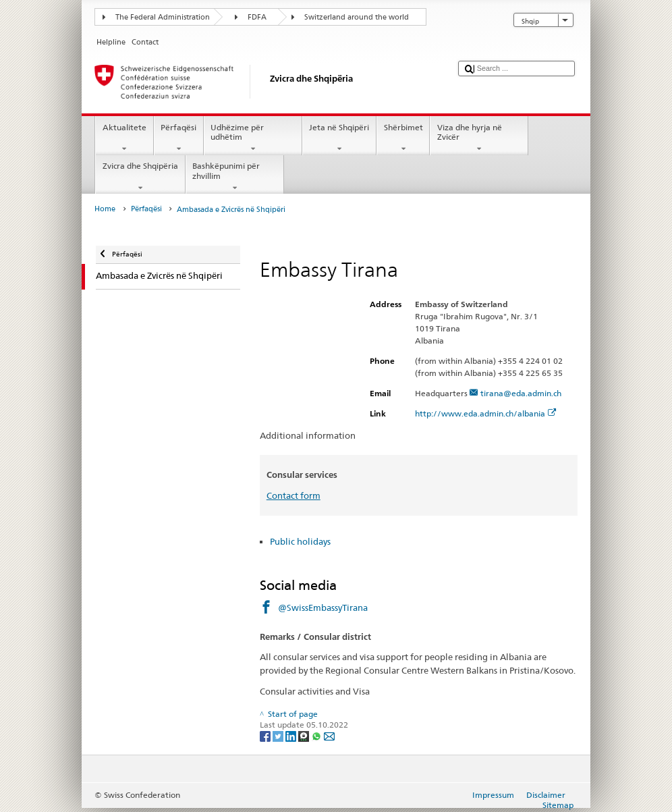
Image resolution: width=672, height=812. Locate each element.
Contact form (293, 495)
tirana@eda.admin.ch (521, 393)
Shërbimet (403, 138)
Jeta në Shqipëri (339, 138)
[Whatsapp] (317, 735)
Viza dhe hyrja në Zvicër (479, 138)
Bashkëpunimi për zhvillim (235, 177)
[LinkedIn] (292, 735)
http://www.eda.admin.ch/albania (486, 413)
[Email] (329, 735)
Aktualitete (124, 138)
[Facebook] (266, 735)
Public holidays (300, 541)
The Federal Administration (163, 17)
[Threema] (305, 735)
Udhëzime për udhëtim (253, 138)
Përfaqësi (179, 138)
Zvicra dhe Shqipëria (140, 177)
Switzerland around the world (357, 17)
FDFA (257, 17)
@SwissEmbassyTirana (323, 607)
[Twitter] (279, 735)
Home (105, 209)
